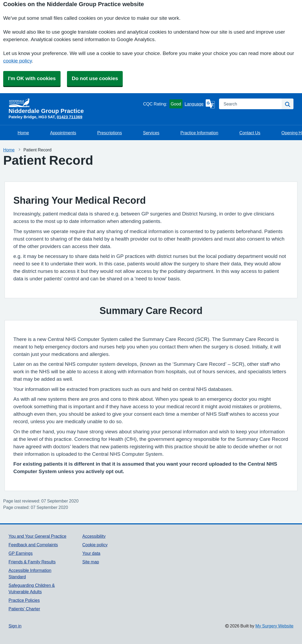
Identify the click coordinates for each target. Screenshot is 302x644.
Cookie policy (95, 545)
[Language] (200, 104)
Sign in (15, 626)
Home (23, 133)
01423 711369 (70, 117)
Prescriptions (110, 133)
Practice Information (199, 133)
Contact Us (250, 133)
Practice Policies (24, 600)
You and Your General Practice (37, 536)
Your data (91, 553)
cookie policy (17, 61)
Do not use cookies (95, 78)
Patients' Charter (24, 609)
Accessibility (94, 536)
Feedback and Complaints (33, 545)
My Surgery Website (274, 626)
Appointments (63, 133)
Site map (91, 562)
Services (151, 133)
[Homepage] (75, 106)
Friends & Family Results (32, 562)
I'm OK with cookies (32, 78)
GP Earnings (21, 553)
